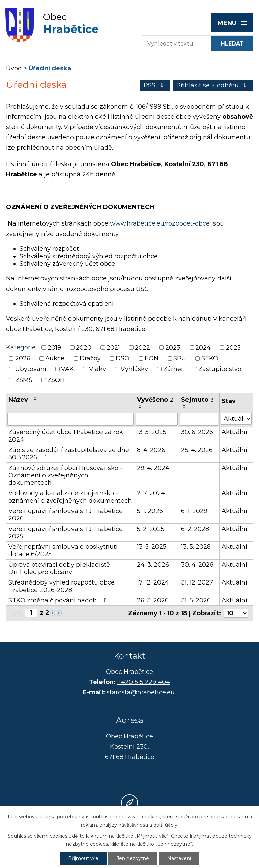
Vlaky (97, 369)
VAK (67, 369)
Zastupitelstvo (220, 369)
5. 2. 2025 (151, 529)
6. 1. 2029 (194, 511)
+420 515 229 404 (144, 682)
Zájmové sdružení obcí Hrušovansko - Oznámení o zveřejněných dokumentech (65, 475)
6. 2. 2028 (195, 529)
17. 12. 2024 (153, 582)
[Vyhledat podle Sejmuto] (199, 419)
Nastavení (179, 858)
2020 (84, 348)
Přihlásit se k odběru (213, 85)
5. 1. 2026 (150, 511)
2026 (23, 358)
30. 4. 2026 (197, 565)
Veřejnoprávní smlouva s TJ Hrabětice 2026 (66, 515)
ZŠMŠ (24, 380)
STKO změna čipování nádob (59, 600)
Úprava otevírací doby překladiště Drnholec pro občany (59, 568)
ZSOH (56, 380)
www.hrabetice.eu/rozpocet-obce (160, 223)
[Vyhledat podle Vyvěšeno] (157, 419)
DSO (123, 358)
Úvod (14, 68)
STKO (210, 358)
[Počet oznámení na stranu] (236, 613)
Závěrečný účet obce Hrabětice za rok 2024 (66, 436)
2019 (54, 348)
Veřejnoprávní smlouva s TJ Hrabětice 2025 (66, 533)
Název (20, 400)
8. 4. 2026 (151, 450)
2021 (113, 348)
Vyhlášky (134, 369)
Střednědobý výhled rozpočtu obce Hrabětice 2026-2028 (62, 586)
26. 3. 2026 (153, 600)
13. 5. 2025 (152, 432)
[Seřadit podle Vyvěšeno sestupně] (141, 408)
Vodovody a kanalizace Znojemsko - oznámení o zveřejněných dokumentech (70, 497)
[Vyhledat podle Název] (70, 419)
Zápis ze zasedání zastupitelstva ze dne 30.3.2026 (69, 454)
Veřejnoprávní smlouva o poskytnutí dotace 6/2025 (63, 550)
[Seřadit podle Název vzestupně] (36, 397)
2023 (173, 348)
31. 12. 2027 (197, 582)
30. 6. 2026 (197, 432)
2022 (142, 348)
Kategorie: (21, 347)
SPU (180, 358)
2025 (233, 348)
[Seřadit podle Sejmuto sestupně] (185, 408)
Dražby (90, 358)
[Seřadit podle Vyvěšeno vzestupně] (141, 405)
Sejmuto (197, 400)
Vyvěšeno (155, 400)
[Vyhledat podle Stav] (236, 419)
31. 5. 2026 (196, 600)
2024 (203, 348)
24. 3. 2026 (153, 565)
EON (152, 358)
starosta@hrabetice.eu (141, 692)
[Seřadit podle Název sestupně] (36, 400)
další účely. (166, 825)
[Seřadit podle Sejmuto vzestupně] (185, 405)
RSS (155, 85)
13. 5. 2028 (196, 547)
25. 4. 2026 (197, 450)
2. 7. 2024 (151, 493)
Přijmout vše (83, 858)
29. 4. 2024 (153, 468)
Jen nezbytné (133, 858)
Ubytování (31, 369)
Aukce (55, 358)
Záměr (173, 369)
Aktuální (234, 432)
